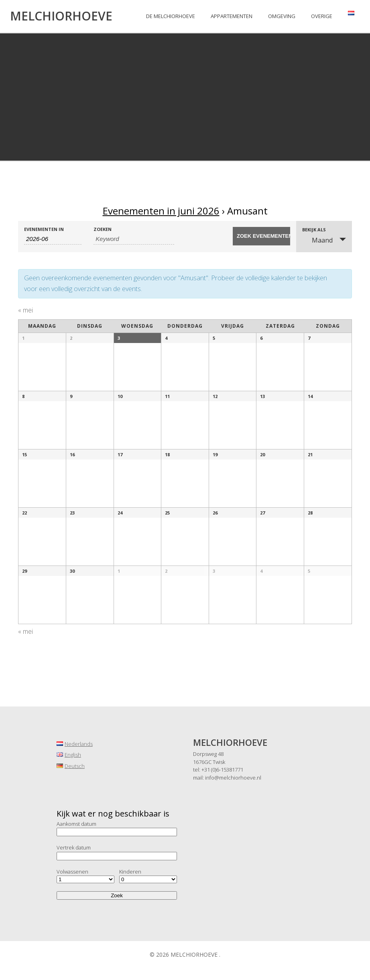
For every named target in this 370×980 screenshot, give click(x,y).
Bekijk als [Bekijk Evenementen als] (314, 230)
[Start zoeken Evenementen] (261, 236)
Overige (322, 16)
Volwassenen (72, 872)
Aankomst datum (76, 824)
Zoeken (103, 229)
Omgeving (282, 16)
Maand (317, 240)
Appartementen (232, 16)
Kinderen (130, 872)
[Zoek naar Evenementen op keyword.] (134, 239)
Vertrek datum (74, 847)
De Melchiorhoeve (171, 16)
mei (25, 310)
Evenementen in (44, 229)
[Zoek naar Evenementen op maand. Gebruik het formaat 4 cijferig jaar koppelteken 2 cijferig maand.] (53, 239)
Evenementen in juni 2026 (161, 211)
